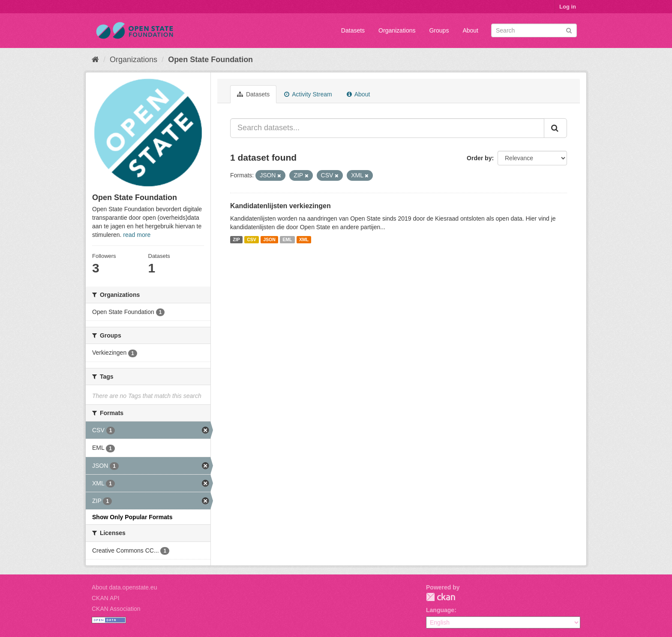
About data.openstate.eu (124, 587)
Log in (568, 7)
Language (440, 610)
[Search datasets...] (387, 128)
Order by (479, 158)
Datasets (353, 30)
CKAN (441, 597)
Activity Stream (308, 94)
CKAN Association (116, 609)
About (470, 30)
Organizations (397, 30)
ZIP (236, 239)
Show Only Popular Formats (132, 517)
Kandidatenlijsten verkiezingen (280, 206)
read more (137, 235)
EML (287, 239)
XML (304, 239)
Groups (439, 30)
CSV (252, 239)
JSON (269, 239)
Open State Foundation (210, 60)
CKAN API (106, 598)
